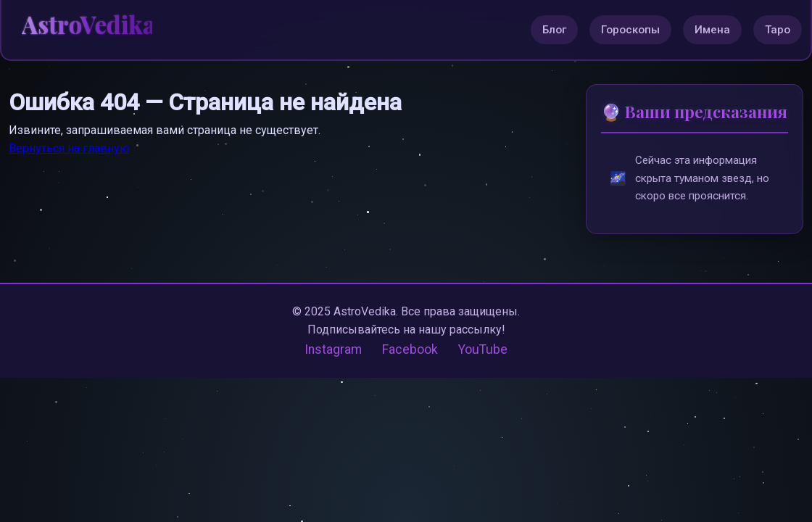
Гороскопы (630, 30)
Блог (554, 30)
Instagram (333, 350)
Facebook (410, 350)
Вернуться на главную (69, 148)
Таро (778, 30)
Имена (712, 30)
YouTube (483, 350)
